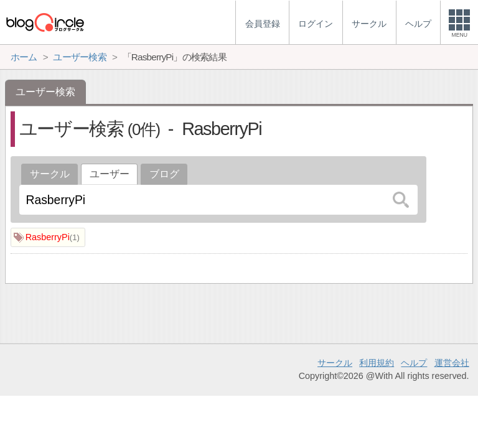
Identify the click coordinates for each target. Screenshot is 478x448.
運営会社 (452, 363)
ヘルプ (414, 363)
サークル (50, 174)
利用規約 (377, 363)
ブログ (164, 174)
